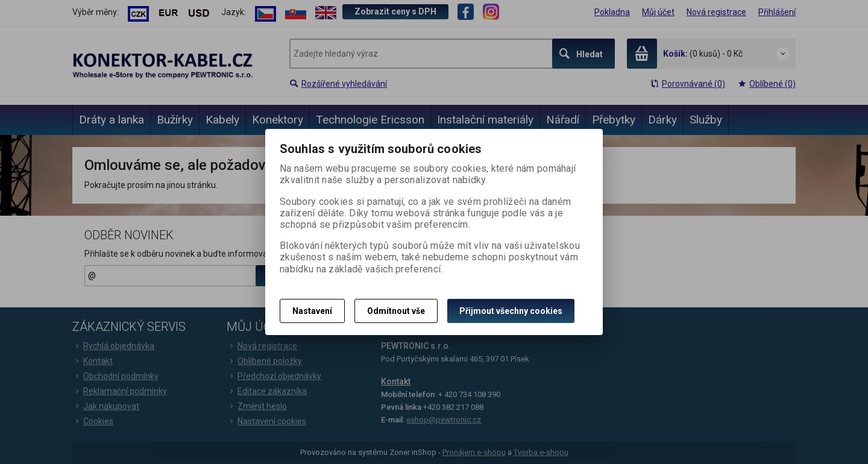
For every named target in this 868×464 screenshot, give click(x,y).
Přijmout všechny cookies (511, 311)
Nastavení (312, 311)
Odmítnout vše (396, 311)
